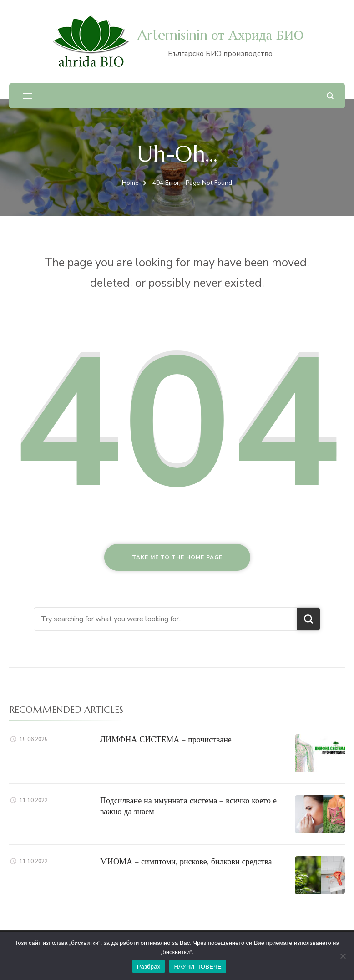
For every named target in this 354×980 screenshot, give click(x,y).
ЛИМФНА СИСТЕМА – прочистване (166, 739)
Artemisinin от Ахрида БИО (221, 35)
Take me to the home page (177, 557)
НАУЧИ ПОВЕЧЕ (198, 967)
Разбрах (149, 967)
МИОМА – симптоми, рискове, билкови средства (186, 861)
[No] (343, 956)
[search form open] (330, 96)
